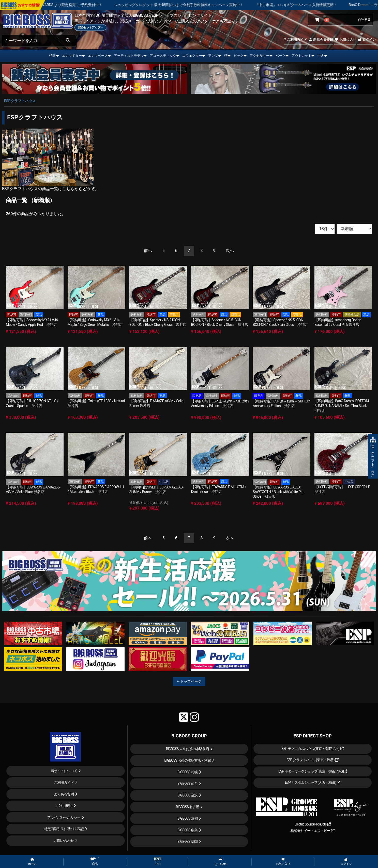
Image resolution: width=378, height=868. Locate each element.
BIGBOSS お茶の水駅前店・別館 (187, 760)
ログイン (367, 40)
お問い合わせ (64, 841)
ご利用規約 (64, 806)
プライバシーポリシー (64, 817)
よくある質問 (64, 794)
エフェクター (192, 56)
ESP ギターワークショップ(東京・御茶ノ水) (313, 771)
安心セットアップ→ (90, 27)
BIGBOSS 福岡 (187, 842)
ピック (239, 56)
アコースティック (163, 56)
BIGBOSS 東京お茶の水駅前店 (188, 749)
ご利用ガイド (295, 40)
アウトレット (301, 56)
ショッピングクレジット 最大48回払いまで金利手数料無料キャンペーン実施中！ (211, 5)
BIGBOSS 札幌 (187, 772)
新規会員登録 (321, 40)
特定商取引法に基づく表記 (64, 829)
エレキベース (98, 56)
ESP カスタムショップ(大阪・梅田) (313, 782)
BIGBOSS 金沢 (187, 795)
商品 (95, 862)
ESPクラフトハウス (20, 101)
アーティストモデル (129, 56)
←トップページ (189, 681)
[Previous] (148, 251)
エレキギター (72, 56)
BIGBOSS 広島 (187, 830)
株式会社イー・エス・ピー (312, 831)
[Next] (230, 251)
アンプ (213, 56)
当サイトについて (64, 771)
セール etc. (221, 862)
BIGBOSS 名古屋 (188, 807)
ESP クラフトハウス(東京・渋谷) (313, 760)
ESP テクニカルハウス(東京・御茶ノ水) (313, 749)
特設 (53, 56)
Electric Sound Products (312, 824)
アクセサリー (260, 56)
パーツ (281, 56)
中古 (321, 56)
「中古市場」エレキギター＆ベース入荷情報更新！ (328, 5)
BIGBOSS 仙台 (187, 783)
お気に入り (345, 40)
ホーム (32, 862)
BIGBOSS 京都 (187, 818)
